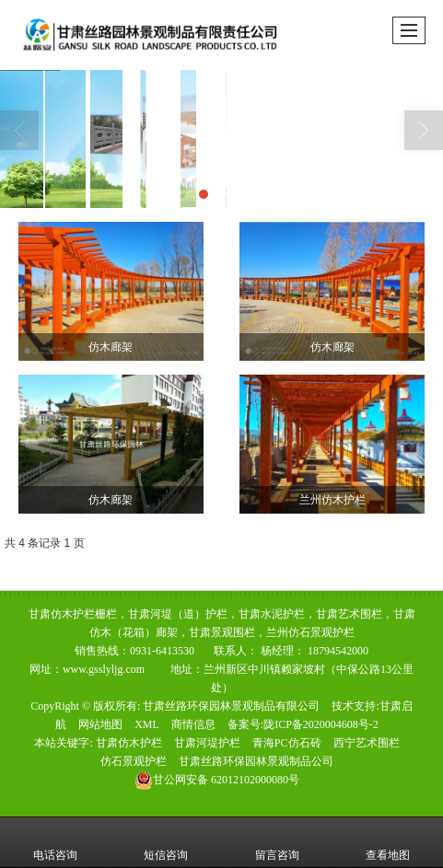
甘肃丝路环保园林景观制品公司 (256, 761)
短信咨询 (166, 842)
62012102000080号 (217, 780)
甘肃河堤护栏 (207, 743)
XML (147, 724)
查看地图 (388, 842)
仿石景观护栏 (134, 761)
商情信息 (193, 724)
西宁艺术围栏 (367, 743)
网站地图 (100, 724)
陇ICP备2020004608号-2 (321, 724)
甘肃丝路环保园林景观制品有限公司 (231, 706)
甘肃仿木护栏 (129, 743)
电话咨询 (55, 842)
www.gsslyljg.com (104, 669)
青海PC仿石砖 (287, 743)
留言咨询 (277, 842)
